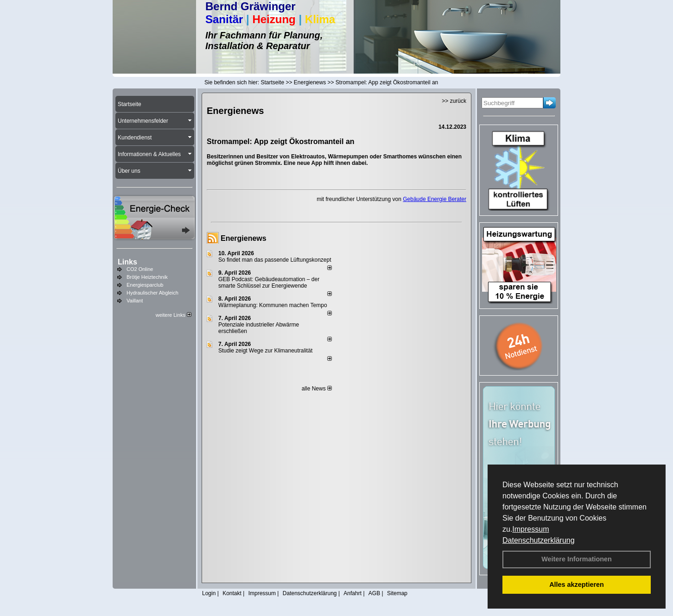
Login (209, 593)
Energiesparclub (145, 285)
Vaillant (135, 301)
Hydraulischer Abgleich (152, 293)
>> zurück (454, 101)
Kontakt (232, 593)
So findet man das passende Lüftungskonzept (275, 260)
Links (127, 262)
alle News (317, 389)
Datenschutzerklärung (539, 540)
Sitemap (397, 593)
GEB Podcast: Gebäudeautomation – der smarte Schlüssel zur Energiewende (269, 283)
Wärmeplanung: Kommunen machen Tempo (273, 305)
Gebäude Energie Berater (435, 199)
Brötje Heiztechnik (147, 277)
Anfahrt (352, 593)
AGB (374, 593)
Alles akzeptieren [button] (577, 585)
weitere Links (174, 315)
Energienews (244, 238)
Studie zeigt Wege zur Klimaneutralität (265, 351)
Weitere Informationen (577, 559)
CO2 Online (140, 269)
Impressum (530, 529)
